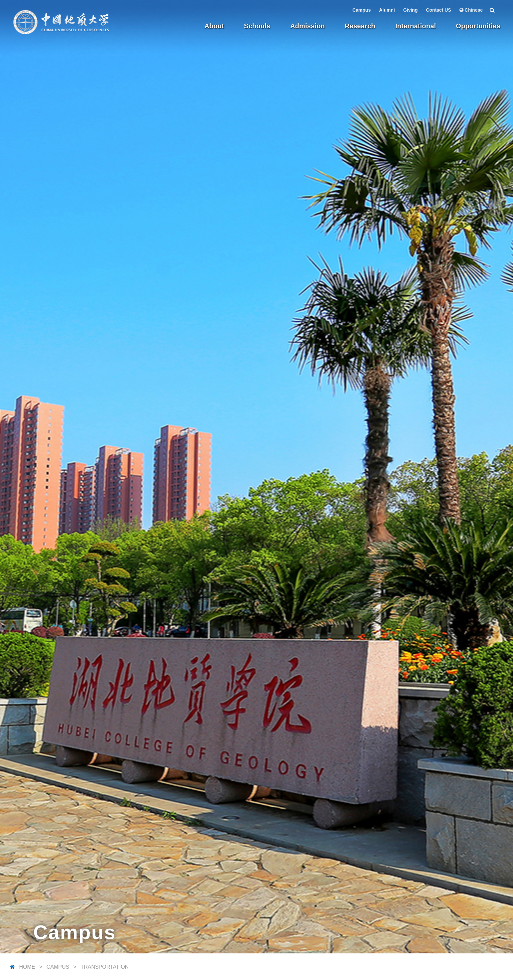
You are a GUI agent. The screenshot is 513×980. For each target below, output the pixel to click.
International (416, 26)
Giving (411, 10)
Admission (308, 26)
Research (360, 26)
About (214, 26)
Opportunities (478, 26)
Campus (362, 10)
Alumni (387, 10)
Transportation (105, 967)
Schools (257, 26)
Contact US (438, 10)
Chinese (471, 10)
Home (27, 967)
